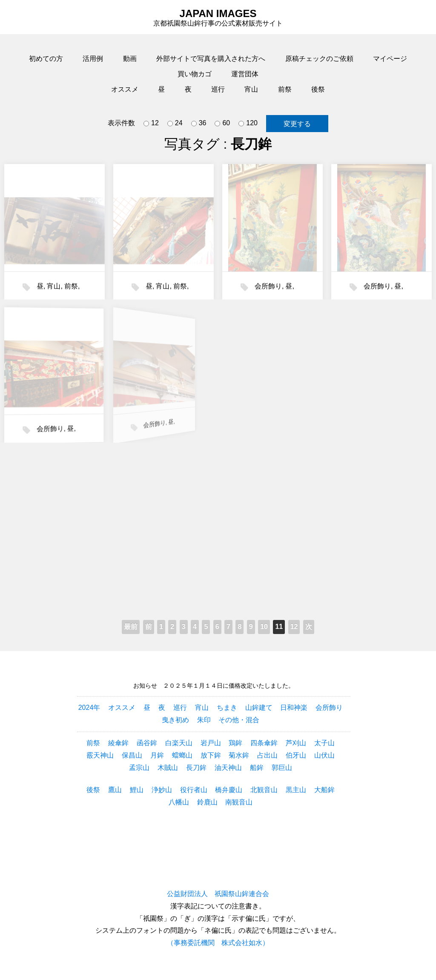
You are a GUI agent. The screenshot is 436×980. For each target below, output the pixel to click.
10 (264, 627)
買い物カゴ (195, 74)
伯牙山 (296, 755)
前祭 (285, 89)
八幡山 (179, 802)
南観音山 (239, 802)
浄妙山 (162, 790)
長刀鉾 (196, 768)
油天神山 (228, 768)
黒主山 (296, 790)
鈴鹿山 (207, 802)
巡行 (218, 89)
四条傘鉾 (264, 743)
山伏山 (324, 755)
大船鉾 (324, 790)
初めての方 (46, 59)
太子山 (324, 743)
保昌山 (132, 755)
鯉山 (137, 790)
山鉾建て (259, 708)
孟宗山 (139, 768)
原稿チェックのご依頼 (319, 59)
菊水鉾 (239, 755)
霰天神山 (100, 755)
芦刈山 (296, 743)
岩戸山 (211, 743)
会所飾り (268, 286)
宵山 (251, 89)
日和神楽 (294, 708)
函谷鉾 (147, 743)
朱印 (204, 720)
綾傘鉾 (118, 743)
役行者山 (194, 790)
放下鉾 (211, 755)
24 (175, 124)
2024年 (89, 708)
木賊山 (168, 768)
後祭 (318, 89)
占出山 (267, 755)
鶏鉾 (235, 743)
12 (151, 124)
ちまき (227, 708)
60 (222, 124)
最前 (131, 627)
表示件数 (121, 123)
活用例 (93, 59)
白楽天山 (179, 743)
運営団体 (245, 74)
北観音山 (264, 790)
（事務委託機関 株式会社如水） (218, 943)
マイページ (390, 59)
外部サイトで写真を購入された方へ (211, 59)
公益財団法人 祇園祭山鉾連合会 (218, 894)
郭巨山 (282, 768)
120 (248, 124)
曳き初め (175, 720)
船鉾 (257, 768)
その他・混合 (239, 720)
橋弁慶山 (229, 790)
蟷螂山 (182, 755)
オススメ (125, 89)
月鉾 (157, 755)
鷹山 (115, 790)
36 (199, 124)
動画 (130, 59)
